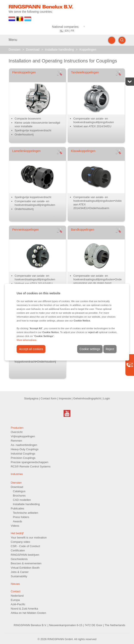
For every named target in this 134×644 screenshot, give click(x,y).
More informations (26, 340)
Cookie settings (90, 349)
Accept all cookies (31, 349)
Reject (110, 349)
